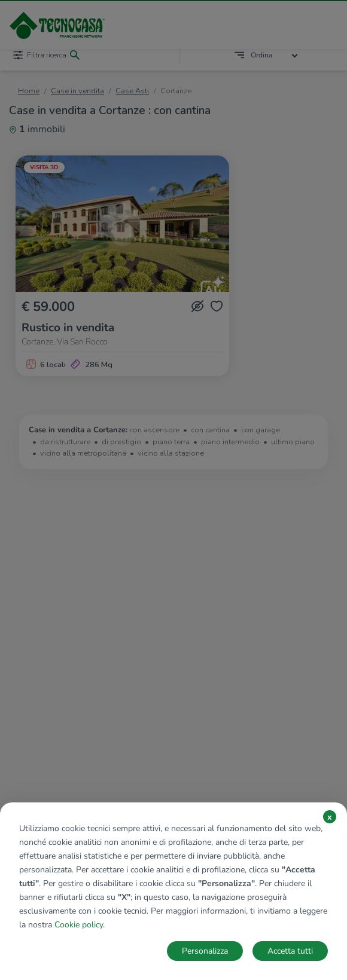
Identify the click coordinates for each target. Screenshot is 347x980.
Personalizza (205, 951)
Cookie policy (79, 925)
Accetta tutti (290, 951)
